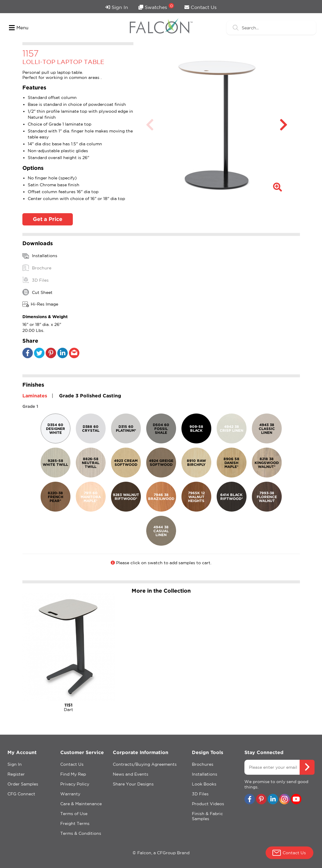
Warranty (70, 794)
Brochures (203, 764)
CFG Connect (21, 794)
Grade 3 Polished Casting (90, 396)
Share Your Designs (133, 784)
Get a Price (48, 219)
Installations (40, 256)
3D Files (36, 280)
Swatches (156, 6)
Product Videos (208, 804)
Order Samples (23, 784)
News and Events (131, 774)
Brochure (37, 268)
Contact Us (201, 7)
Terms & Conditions (81, 833)
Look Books (204, 784)
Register (16, 774)
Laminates (35, 396)
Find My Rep (73, 774)
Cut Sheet (37, 292)
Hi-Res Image (40, 304)
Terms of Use (74, 814)
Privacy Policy (75, 784)
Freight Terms (75, 823)
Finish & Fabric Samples (207, 816)
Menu (19, 28)
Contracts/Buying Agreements (145, 764)
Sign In (117, 7)
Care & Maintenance (81, 804)
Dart (69, 707)
